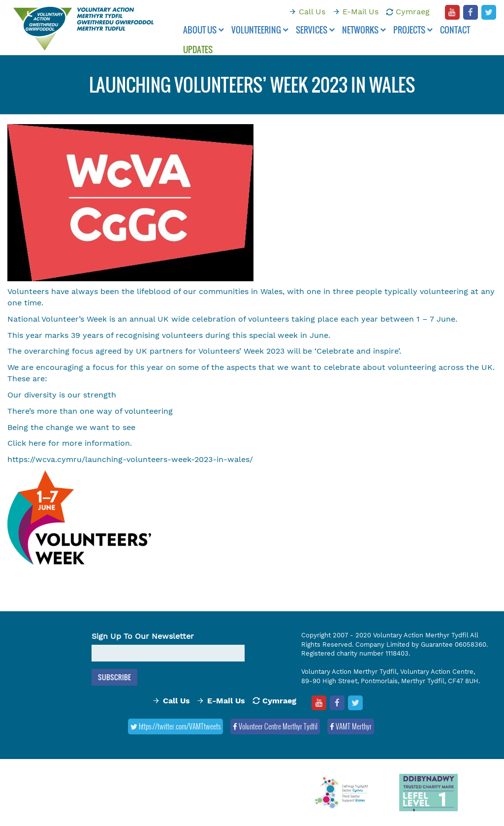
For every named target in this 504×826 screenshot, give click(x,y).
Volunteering (260, 30)
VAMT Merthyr (351, 726)
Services (315, 30)
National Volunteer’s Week (57, 319)
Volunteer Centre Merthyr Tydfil (275, 726)
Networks (364, 30)
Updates (198, 50)
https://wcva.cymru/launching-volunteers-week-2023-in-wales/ (130, 459)
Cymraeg (413, 12)
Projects (413, 30)
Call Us (312, 12)
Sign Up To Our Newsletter (143, 636)
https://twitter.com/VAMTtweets (175, 726)
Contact (455, 30)
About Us (204, 30)
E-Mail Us (361, 12)
